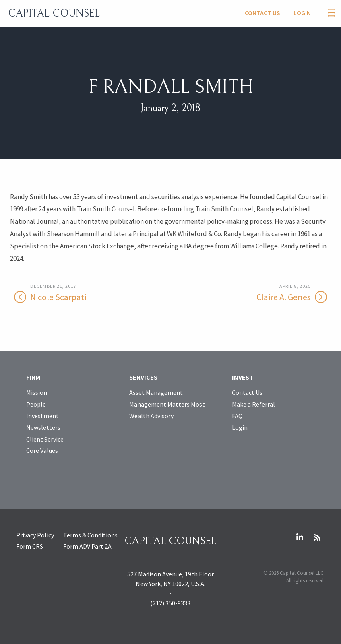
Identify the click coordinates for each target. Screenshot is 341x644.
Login (302, 13)
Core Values (42, 450)
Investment (42, 416)
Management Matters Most (167, 404)
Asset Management (156, 392)
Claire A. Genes (265, 293)
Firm (33, 377)
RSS (317, 537)
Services (143, 377)
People (36, 404)
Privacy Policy (35, 535)
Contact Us (262, 13)
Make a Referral (253, 404)
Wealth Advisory (151, 416)
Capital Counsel (54, 13)
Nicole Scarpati (76, 293)
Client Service (45, 439)
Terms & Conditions (90, 535)
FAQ (237, 416)
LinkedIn (300, 537)
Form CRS (30, 546)
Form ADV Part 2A (87, 546)
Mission (37, 392)
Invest (243, 377)
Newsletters (43, 427)
